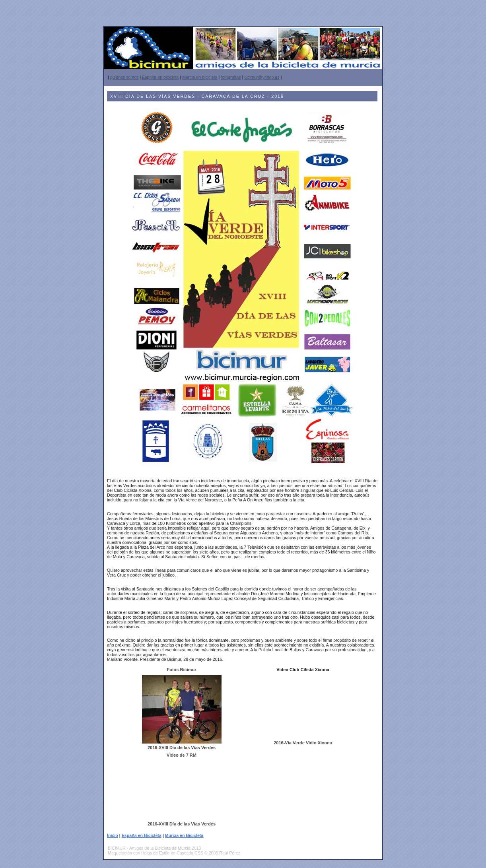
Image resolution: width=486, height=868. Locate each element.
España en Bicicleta (142, 835)
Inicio (113, 835)
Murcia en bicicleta (200, 77)
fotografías (231, 77)
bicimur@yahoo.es (262, 77)
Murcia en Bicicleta (184, 835)
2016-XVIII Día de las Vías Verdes (182, 748)
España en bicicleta (160, 77)
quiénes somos (124, 77)
